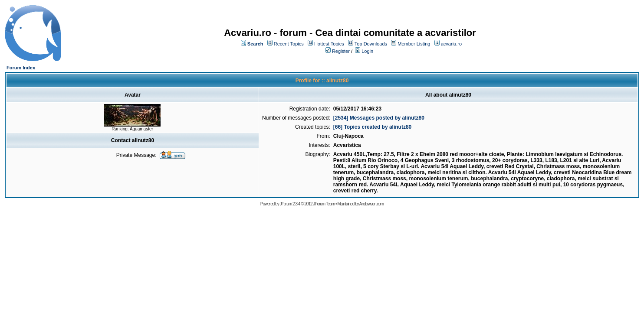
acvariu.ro (451, 44)
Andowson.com (371, 204)
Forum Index (21, 68)
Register (341, 51)
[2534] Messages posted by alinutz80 (379, 118)
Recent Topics (289, 44)
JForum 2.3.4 (290, 204)
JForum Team (324, 204)
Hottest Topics (329, 44)
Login (367, 51)
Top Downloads (371, 44)
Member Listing (414, 44)
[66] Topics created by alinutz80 (373, 127)
